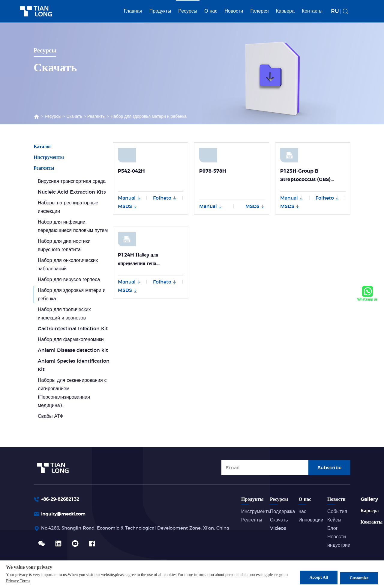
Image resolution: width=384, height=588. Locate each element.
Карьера (285, 11)
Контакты (312, 11)
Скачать (74, 117)
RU (335, 11)
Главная (133, 11)
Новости (234, 11)
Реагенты (96, 117)
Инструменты (49, 157)
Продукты (160, 11)
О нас (211, 11)
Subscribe (330, 467)
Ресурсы (188, 11)
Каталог (42, 147)
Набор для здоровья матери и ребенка (149, 117)
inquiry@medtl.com (65, 515)
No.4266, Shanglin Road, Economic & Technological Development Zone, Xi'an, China (142, 529)
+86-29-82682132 (62, 499)
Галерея (259, 11)
